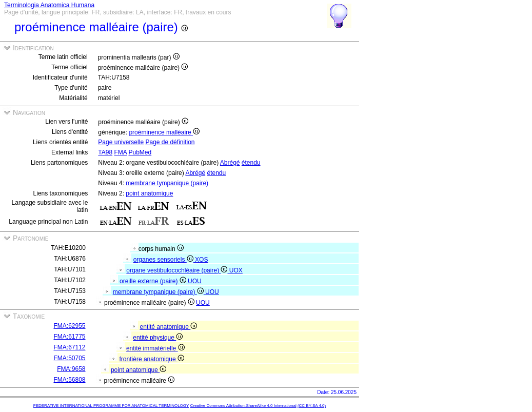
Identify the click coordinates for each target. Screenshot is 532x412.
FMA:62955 (69, 326)
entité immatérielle (155, 348)
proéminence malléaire (164, 132)
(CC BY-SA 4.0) (312, 406)
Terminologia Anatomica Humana (49, 5)
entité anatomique (169, 327)
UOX (236, 270)
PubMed (140, 152)
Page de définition (170, 142)
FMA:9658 (71, 369)
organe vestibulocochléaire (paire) (178, 270)
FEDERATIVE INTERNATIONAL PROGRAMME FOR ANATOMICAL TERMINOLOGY (111, 406)
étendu (251, 163)
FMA (120, 152)
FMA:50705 (69, 358)
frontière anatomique (152, 359)
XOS (201, 260)
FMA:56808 (69, 380)
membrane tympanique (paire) (167, 183)
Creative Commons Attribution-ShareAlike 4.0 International (243, 406)
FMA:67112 (69, 347)
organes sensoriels (164, 260)
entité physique (158, 338)
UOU (195, 281)
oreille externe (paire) (154, 281)
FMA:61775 (69, 337)
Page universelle (121, 142)
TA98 (105, 152)
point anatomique (149, 193)
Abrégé (230, 163)
